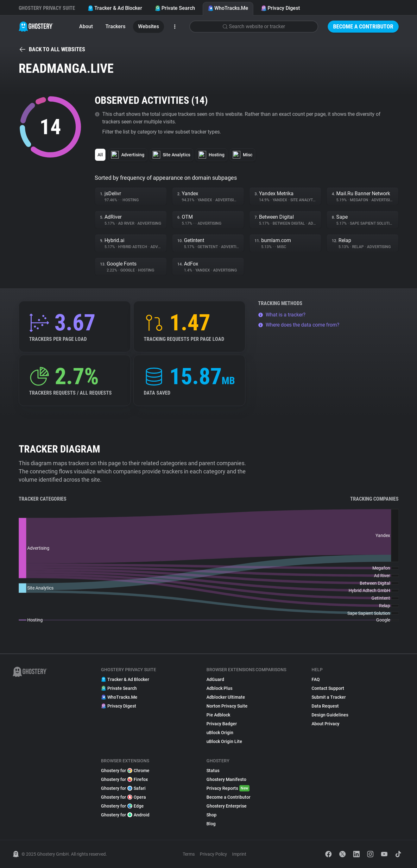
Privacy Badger (222, 724)
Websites (148, 26)
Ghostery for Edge (122, 806)
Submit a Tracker (329, 697)
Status (213, 771)
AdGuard (215, 679)
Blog (211, 824)
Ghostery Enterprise (227, 806)
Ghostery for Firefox (124, 779)
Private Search (175, 8)
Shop (212, 815)
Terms (189, 854)
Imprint (239, 854)
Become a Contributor (363, 26)
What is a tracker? (282, 315)
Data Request (325, 706)
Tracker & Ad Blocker (115, 8)
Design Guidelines (330, 715)
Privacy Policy (213, 854)
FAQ (316, 679)
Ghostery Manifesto (226, 779)
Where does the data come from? (299, 325)
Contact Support (328, 688)
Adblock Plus (219, 688)
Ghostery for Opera (123, 797)
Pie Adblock (218, 715)
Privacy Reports (228, 788)
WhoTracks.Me (228, 8)
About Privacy (325, 724)
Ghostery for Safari (123, 788)
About (86, 26)
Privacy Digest (280, 8)
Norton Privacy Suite (227, 706)
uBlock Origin (220, 733)
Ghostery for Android (125, 815)
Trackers (115, 26)
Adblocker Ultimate (226, 697)
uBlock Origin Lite (224, 741)
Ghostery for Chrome (125, 771)
